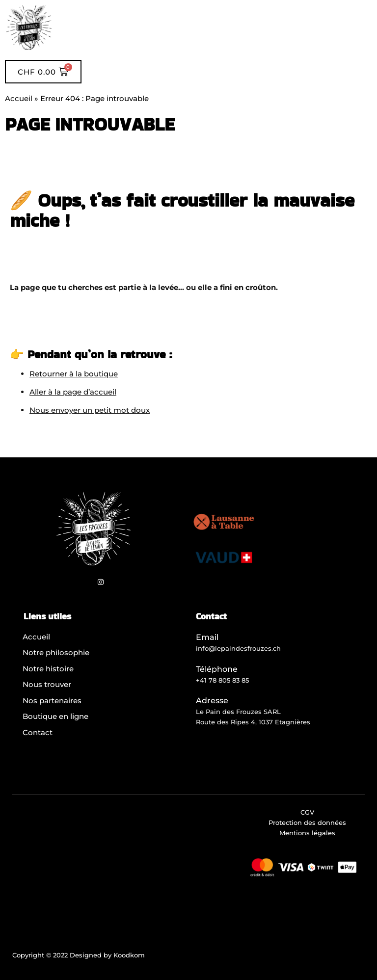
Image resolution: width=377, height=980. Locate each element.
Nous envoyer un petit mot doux (90, 410)
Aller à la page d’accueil (73, 392)
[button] (214, 28)
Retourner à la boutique (74, 374)
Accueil (19, 98)
